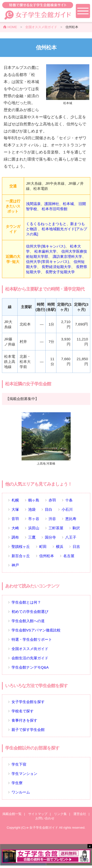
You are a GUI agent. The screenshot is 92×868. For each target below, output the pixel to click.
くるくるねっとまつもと (46, 224)
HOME (12, 27)
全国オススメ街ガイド (41, 27)
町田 (43, 547)
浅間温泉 (33, 204)
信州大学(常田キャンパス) (47, 262)
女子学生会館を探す (28, 702)
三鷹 (32, 537)
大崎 (15, 528)
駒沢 (76, 528)
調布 (15, 537)
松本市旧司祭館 (55, 209)
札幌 (15, 500)
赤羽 (52, 500)
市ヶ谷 (34, 519)
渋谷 (52, 519)
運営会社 (80, 814)
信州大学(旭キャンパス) (46, 246)
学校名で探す (23, 711)
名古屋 (69, 556)
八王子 (71, 537)
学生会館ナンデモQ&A (30, 667)
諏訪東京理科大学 (67, 256)
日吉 (76, 547)
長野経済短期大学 (56, 267)
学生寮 (17, 783)
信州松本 (47, 556)
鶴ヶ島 (34, 500)
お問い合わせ (45, 818)
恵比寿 (71, 519)
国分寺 (50, 537)
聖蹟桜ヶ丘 (21, 547)
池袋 (32, 509)
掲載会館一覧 (12, 814)
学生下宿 (19, 764)
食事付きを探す (24, 720)
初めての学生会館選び (30, 612)
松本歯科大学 (45, 251)
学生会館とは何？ (26, 602)
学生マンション (24, 774)
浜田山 (34, 528)
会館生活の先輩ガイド (30, 658)
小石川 (67, 509)
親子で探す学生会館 (28, 730)
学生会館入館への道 (28, 621)
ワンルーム (21, 792)
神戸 (15, 565)
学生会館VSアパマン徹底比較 (36, 630)
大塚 (15, 509)
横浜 (60, 547)
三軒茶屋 (56, 528)
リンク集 (60, 814)
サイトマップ (38, 814)
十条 (69, 500)
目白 (49, 509)
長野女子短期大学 (60, 272)
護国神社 (52, 204)
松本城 (68, 204)
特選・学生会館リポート (32, 639)
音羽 (15, 519)
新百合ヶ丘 (21, 556)
